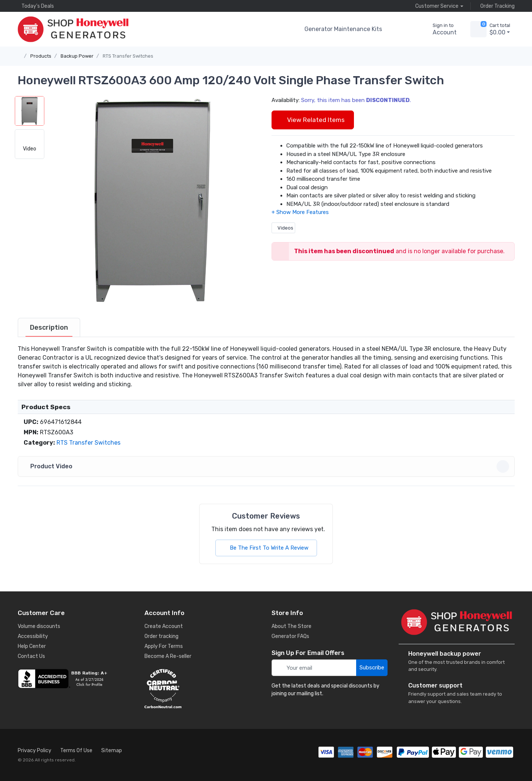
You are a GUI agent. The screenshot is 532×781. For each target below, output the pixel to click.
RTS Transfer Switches (128, 56)
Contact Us (31, 656)
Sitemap (112, 751)
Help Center (32, 646)
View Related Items (313, 120)
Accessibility (33, 636)
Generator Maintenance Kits (343, 29)
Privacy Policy (35, 751)
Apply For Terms (164, 646)
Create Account (164, 626)
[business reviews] (76, 679)
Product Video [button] (267, 466)
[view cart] (478, 29)
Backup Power (77, 56)
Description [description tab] (49, 327)
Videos (283, 228)
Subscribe (372, 668)
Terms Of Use (76, 751)
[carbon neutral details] (202, 689)
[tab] (49, 327)
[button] (400, 29)
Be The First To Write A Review (266, 548)
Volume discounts (39, 626)
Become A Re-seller (168, 656)
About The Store (291, 626)
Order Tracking (496, 6)
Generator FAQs (290, 636)
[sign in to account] (439, 29)
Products (41, 56)
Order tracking (161, 636)
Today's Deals (36, 6)
